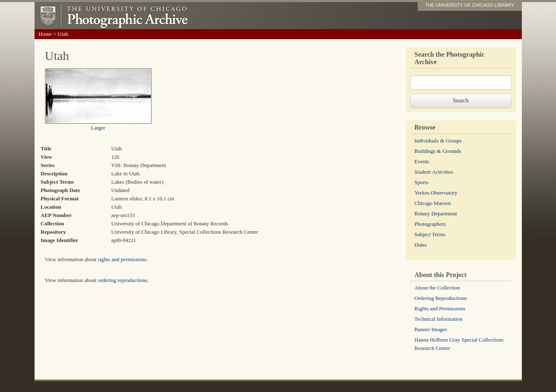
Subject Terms (430, 234)
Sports (421, 182)
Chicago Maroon (433, 203)
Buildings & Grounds (438, 151)
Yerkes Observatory (436, 193)
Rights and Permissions (440, 308)
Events (422, 161)
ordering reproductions (123, 280)
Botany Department (436, 213)
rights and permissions (122, 259)
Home (45, 34)
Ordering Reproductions (441, 298)
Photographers (430, 224)
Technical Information (439, 319)
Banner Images (431, 329)
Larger (98, 128)
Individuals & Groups (438, 141)
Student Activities (434, 172)
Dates (421, 245)
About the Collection (437, 288)
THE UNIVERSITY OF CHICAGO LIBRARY (470, 5)
